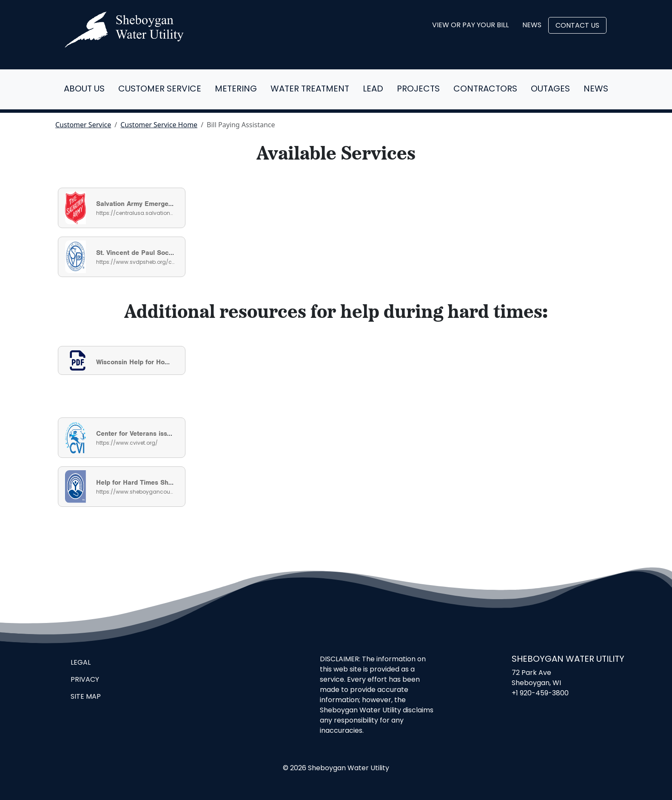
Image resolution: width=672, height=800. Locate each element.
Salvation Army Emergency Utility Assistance (165, 204)
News (532, 26)
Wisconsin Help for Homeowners (146, 362)
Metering (236, 89)
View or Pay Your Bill (470, 26)
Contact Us (577, 26)
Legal (81, 663)
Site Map (86, 697)
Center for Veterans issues (137, 434)
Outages (550, 89)
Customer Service (160, 89)
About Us (84, 89)
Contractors (485, 89)
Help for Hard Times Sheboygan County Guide (167, 483)
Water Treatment (310, 89)
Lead (373, 89)
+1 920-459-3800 (540, 694)
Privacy (85, 680)
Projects (418, 89)
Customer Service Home (159, 125)
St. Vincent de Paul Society (138, 253)
